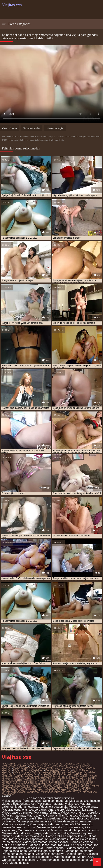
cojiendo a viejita (39, 766)
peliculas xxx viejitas (57, 770)
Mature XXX (85, 857)
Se (93, 848)
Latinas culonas (39, 845)
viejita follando (53, 788)
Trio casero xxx (73, 827)
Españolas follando (14, 851)
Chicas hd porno (9, 128)
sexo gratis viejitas (54, 772)
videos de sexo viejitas (70, 778)
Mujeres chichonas (86, 830)
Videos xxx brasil (25, 818)
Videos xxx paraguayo (50, 854)
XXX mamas (19, 845)
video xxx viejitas (77, 776)
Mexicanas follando (47, 813)
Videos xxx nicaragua (79, 810)
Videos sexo (16, 857)
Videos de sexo (19, 863)
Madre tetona (35, 816)
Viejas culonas (11, 801)
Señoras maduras (13, 816)
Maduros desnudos (31, 128)
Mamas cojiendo (62, 830)
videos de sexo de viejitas (41, 778)
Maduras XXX (60, 845)
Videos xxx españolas (29, 839)
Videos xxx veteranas (83, 807)
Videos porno (76, 854)
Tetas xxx (72, 816)
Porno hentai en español (18, 854)
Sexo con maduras (55, 801)
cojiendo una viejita (55, 128)
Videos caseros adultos (17, 813)
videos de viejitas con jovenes (74, 780)
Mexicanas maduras (50, 804)
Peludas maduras (13, 848)
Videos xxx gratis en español (80, 813)
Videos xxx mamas (35, 842)
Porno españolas (50, 818)
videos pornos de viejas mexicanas (73, 784)
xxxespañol (29, 860)
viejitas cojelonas (56, 790)
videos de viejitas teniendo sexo (20, 782)
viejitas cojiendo (79, 790)
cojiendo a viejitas (62, 766)
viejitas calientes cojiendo (27, 790)
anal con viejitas (11, 764)
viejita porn (72, 788)
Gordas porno (11, 860)
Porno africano (11, 842)
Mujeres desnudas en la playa (21, 833)
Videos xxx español (15, 824)
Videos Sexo (35, 848)
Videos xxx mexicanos (29, 836)
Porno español (59, 842)
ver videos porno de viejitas (55, 774)
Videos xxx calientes (84, 839)
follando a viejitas (71, 768)
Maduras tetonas (26, 807)
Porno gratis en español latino (66, 836)
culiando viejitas (48, 768)
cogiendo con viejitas (77, 764)
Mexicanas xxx (79, 801)
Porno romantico (49, 860)
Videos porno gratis (55, 833)
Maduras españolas (15, 810)
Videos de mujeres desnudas (72, 821)
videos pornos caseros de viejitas (32, 784)
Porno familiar (55, 816)
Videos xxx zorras (24, 827)
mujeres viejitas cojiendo (28, 770)
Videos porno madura (80, 851)
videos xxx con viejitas (77, 786)
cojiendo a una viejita (14, 766)
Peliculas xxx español (62, 824)
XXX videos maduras (85, 845)
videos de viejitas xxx (52, 782)
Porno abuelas (32, 801)
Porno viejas (38, 824)
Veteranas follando (49, 827)
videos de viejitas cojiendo (39, 780)
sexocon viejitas (77, 772)
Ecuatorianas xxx (24, 804)
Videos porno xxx (78, 848)
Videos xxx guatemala (53, 807)
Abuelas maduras (57, 839)
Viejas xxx (71, 804)
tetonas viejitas (27, 774)
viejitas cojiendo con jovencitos (20, 792)
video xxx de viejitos (53, 776)
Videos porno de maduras (35, 821)
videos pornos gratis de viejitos (20, 786)
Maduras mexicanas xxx (34, 830)
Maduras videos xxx (76, 818)
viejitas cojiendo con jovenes (58, 792)
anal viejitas (31, 764)
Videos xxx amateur (39, 857)
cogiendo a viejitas (52, 764)
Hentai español (55, 848)
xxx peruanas (38, 810)
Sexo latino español (75, 860)
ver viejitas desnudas (27, 776)
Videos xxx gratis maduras (46, 851)
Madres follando (65, 857)
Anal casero (56, 810)
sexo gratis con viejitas (27, 772)
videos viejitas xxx (51, 786)
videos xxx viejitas (31, 788)
